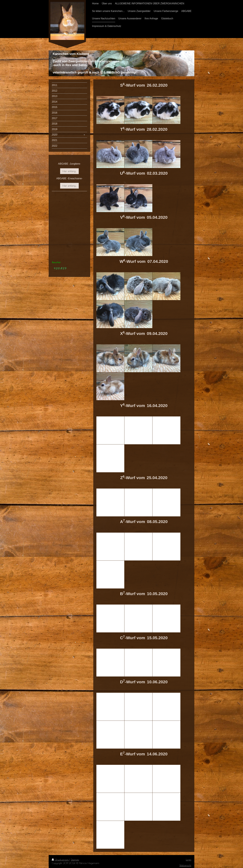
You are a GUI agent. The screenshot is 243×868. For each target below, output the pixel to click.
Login (189, 860)
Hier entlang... (69, 171)
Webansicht (185, 865)
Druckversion (61, 860)
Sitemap (75, 860)
